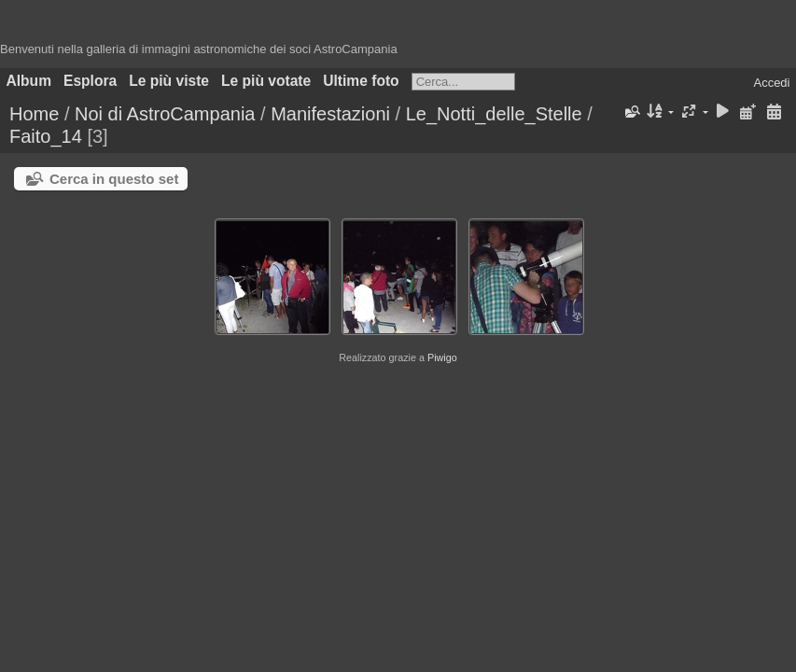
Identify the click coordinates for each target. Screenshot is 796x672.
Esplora (90, 81)
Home (34, 114)
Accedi (771, 83)
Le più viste (169, 81)
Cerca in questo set (114, 179)
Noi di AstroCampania (165, 114)
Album (29, 81)
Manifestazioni (330, 114)
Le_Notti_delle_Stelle (494, 114)
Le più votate (266, 81)
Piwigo (442, 357)
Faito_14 (46, 136)
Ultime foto (361, 81)
